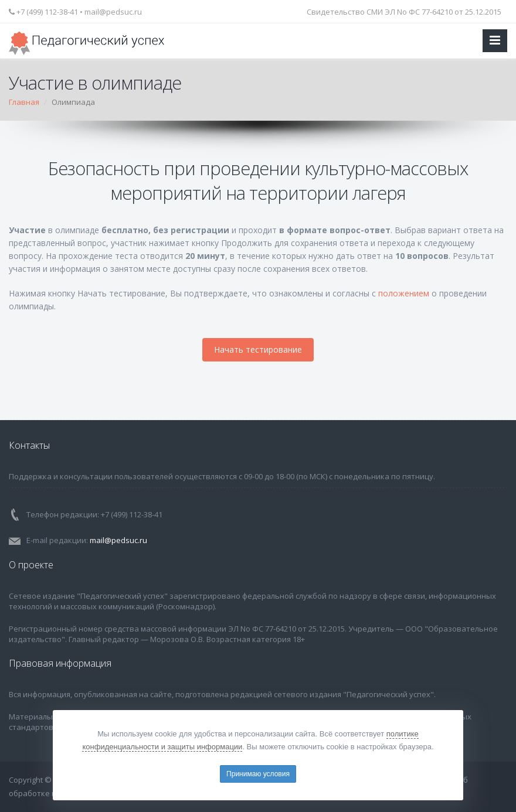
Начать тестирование (258, 349)
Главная (24, 102)
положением (404, 293)
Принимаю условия (258, 774)
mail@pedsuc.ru (113, 12)
